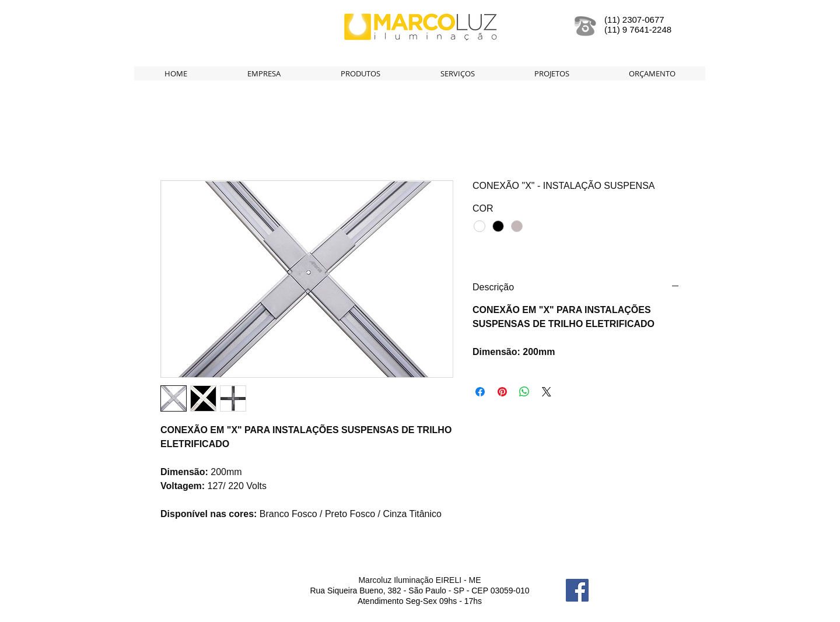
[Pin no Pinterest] (502, 392)
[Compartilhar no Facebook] (480, 392)
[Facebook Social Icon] (577, 590)
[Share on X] (547, 392)
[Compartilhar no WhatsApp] (524, 392)
